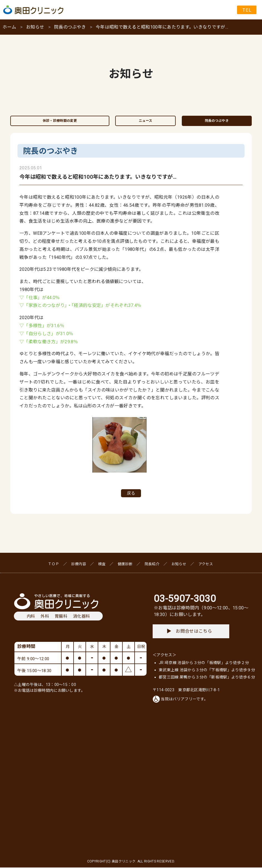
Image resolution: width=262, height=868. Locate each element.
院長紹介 (152, 564)
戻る (131, 493)
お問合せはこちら (190, 632)
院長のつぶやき (70, 27)
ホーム (9, 27)
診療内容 (79, 564)
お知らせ (35, 27)
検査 (102, 564)
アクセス (206, 564)
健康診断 (125, 564)
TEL (247, 10)
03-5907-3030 (185, 599)
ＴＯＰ (54, 564)
